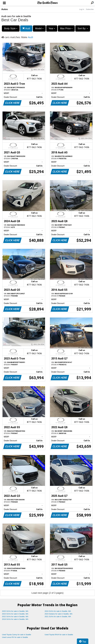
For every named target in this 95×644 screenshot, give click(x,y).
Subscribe (90, 9)
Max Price (66, 28)
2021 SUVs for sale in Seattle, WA (58, 617)
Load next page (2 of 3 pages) (47, 593)
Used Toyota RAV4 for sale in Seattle (59, 635)
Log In (82, 9)
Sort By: (83, 28)
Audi (26, 28)
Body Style (11, 28)
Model (39, 28)
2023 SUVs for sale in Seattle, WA (15, 614)
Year (52, 28)
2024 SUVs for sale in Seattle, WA (58, 611)
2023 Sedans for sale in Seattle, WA (58, 614)
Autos (5, 9)
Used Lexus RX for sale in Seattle (15, 637)
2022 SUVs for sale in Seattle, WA (15, 617)
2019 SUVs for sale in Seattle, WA (15, 619)
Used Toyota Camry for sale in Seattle (17, 635)
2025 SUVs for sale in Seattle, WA (15, 611)
